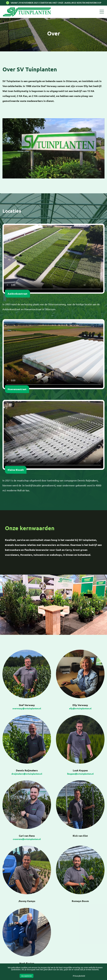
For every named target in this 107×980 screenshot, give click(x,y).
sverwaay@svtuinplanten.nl (27, 708)
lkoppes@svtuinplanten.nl (80, 774)
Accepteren (27, 976)
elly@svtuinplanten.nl (80, 708)
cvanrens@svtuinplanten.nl (27, 839)
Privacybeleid (79, 976)
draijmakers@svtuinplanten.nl (27, 774)
